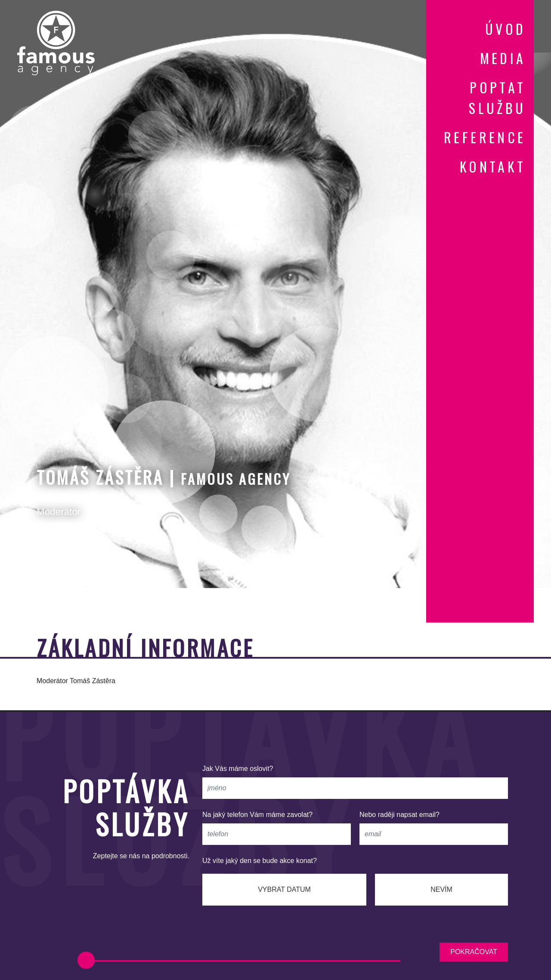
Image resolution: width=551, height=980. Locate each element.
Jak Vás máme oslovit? (238, 769)
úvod (506, 29)
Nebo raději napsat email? (399, 815)
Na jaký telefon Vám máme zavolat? (257, 815)
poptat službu (497, 97)
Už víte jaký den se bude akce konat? (260, 861)
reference (485, 137)
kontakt (493, 166)
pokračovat (474, 952)
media (503, 58)
